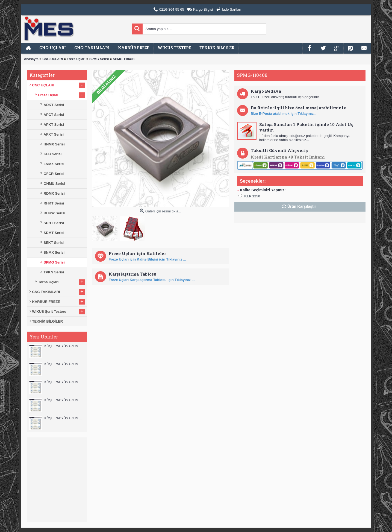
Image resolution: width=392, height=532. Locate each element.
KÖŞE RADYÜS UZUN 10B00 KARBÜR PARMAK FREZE (64, 382)
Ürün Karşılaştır (302, 206)
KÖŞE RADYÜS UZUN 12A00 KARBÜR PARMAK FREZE (64, 364)
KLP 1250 (252, 196)
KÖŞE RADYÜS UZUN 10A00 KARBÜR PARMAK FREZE (64, 400)
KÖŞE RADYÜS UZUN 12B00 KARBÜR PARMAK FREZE (64, 346)
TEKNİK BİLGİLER (48, 321)
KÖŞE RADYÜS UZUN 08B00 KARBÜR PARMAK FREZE (64, 418)
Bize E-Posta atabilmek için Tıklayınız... (284, 114)
